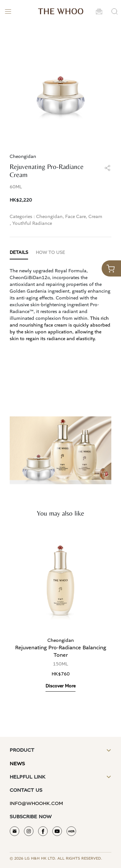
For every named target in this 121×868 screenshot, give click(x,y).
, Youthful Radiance (31, 224)
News (17, 764)
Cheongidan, (50, 217)
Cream (95, 217)
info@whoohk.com (36, 804)
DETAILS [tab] (19, 253)
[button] (99, 11)
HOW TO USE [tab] (50, 253)
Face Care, (76, 217)
